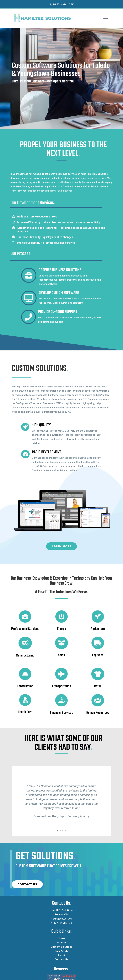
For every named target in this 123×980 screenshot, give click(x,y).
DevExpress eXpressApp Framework (35, 403)
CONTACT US (27, 884)
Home (61, 938)
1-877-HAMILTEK (61, 923)
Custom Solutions (61, 947)
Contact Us (61, 959)
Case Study (61, 951)
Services (61, 942)
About (61, 955)
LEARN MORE (61, 546)
